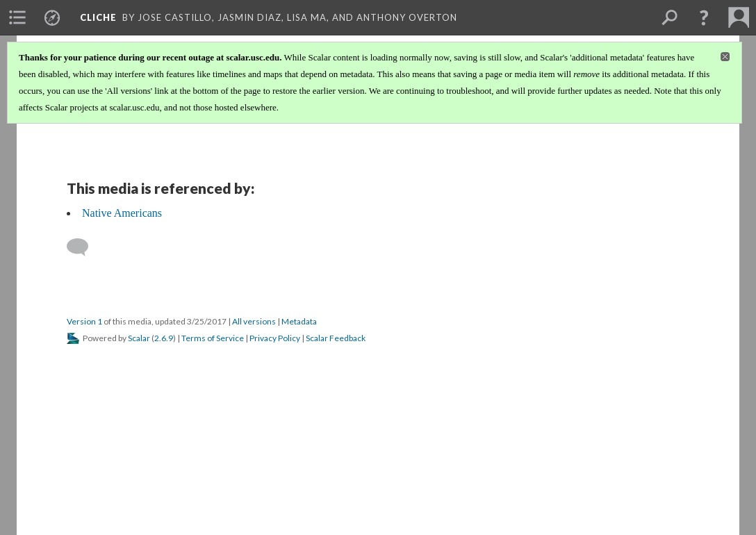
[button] (704, 17)
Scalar (139, 338)
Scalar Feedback (336, 338)
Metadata (299, 321)
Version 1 (84, 321)
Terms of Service (213, 338)
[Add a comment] (84, 247)
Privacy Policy (275, 338)
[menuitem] (17, 17)
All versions (254, 321)
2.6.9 (164, 338)
